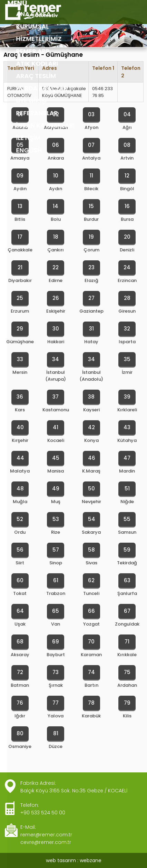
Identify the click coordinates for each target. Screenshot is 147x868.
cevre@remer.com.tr (46, 842)
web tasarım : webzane (74, 860)
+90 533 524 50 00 (43, 813)
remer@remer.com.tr (46, 835)
